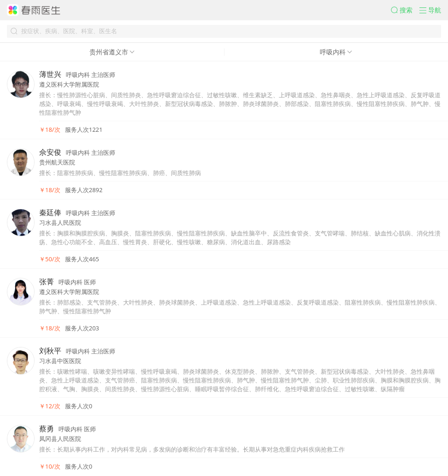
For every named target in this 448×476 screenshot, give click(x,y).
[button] (405, 10)
